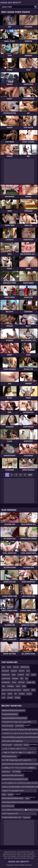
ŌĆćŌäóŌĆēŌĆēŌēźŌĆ (10, 714)
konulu (10, 794)
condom (22, 694)
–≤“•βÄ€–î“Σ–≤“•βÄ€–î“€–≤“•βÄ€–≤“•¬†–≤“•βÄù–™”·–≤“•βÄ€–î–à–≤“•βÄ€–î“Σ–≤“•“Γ (18, 753)
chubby (17, 698)
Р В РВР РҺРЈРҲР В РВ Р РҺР (12, 817)
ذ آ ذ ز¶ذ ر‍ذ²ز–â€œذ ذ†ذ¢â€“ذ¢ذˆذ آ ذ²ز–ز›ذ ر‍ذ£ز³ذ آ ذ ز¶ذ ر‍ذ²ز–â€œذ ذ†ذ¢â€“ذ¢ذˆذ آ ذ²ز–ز (17, 749)
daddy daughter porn (9, 756)
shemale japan (7, 745)
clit (15, 694)
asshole (10, 698)
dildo (24, 686)
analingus (10, 686)
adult (14, 675)
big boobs (27, 817)
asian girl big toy (7, 726)
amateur (14, 671)
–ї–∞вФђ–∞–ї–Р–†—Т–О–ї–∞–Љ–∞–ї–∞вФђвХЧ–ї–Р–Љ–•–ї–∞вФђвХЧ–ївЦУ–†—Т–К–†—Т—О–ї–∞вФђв (19, 768)
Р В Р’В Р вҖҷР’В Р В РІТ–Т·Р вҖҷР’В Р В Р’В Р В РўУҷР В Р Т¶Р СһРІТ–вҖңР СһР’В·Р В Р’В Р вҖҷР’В (17, 814)
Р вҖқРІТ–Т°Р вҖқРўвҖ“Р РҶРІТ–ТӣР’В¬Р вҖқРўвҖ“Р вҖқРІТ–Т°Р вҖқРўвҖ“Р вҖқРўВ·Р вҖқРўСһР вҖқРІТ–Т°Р (19, 791)
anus (4, 694)
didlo (33, 690)
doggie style (31, 682)
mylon (33, 675)
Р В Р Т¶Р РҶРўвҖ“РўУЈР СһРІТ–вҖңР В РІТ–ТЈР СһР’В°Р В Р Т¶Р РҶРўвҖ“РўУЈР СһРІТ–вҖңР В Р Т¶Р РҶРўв (17, 760)
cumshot (21, 675)
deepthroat (6, 675)
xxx (27, 678)
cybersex (26, 690)
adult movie (6, 678)
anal (3, 667)
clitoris (10, 694)
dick (22, 678)
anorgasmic (6, 682)
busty (14, 682)
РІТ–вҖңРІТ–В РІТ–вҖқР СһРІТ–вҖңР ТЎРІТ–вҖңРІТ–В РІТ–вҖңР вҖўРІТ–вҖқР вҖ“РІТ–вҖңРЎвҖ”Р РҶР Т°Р (17, 722)
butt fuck (21, 682)
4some (29, 694)
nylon (18, 686)
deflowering (25, 667)
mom (9, 667)
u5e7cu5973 (19, 726)
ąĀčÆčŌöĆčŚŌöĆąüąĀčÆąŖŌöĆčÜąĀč (15, 779)
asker (4, 794)
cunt (3, 698)
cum (28, 671)
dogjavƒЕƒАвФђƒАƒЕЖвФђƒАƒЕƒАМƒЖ (14, 718)
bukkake (15, 678)
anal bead (5, 671)
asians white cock (8, 806)
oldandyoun (6, 772)
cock (28, 675)
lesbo (27, 798)
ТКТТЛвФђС (16, 772)
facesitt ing (18, 745)
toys (3, 686)
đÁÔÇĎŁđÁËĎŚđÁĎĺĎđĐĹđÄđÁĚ (13, 798)
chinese (16, 667)
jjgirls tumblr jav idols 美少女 (12, 690)
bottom (22, 671)
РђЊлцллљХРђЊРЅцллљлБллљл (13, 710)
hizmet (26, 745)
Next (30, 475)
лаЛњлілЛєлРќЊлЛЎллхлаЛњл (13, 775)
